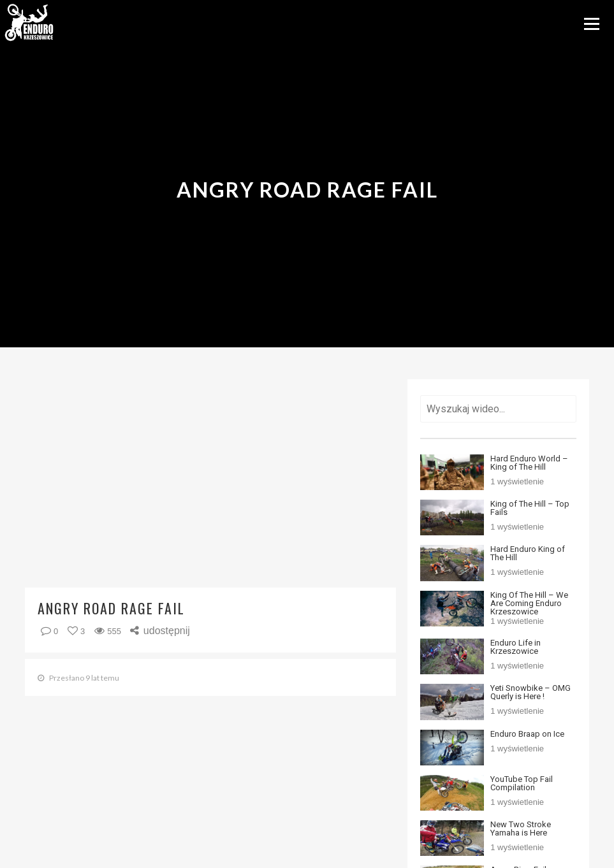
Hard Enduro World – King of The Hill (529, 463)
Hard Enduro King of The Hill (528, 553)
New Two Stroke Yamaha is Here (521, 828)
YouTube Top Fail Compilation (522, 783)
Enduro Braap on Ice (527, 734)
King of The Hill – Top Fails (530, 508)
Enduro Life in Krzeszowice (515, 647)
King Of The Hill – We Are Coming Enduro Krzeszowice (529, 603)
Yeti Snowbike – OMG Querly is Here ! (530, 692)
